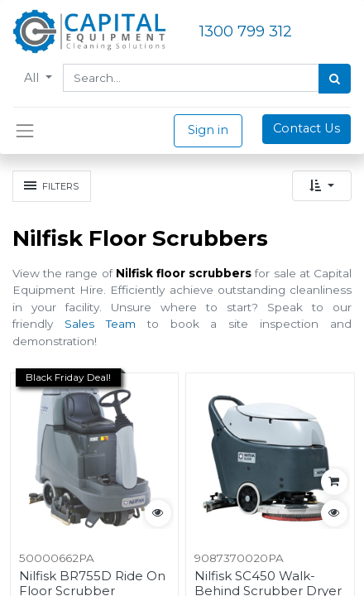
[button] (322, 186)
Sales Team (100, 324)
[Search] (335, 79)
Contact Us (307, 128)
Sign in (208, 130)
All (33, 78)
